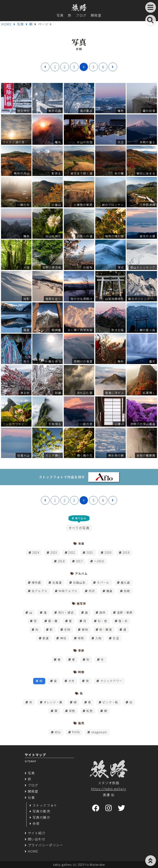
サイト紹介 (37, 833)
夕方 (71, 681)
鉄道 (46, 638)
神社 (63, 638)
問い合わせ (37, 839)
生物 (67, 629)
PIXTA (76, 732)
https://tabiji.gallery (109, 789)
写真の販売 (41, 811)
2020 (108, 552)
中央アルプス (68, 591)
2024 (36, 552)
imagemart (99, 732)
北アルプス (39, 591)
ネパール (103, 582)
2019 (126, 552)
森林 (103, 612)
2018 (61, 561)
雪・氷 (123, 621)
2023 (54, 552)
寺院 (81, 638)
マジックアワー (111, 681)
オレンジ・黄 (53, 702)
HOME (6, 24)
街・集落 (106, 629)
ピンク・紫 (110, 702)
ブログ (81, 15)
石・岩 (102, 621)
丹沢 (92, 591)
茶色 (72, 711)
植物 (85, 629)
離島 (110, 591)
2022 (72, 552)
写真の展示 (41, 817)
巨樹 (127, 591)
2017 (79, 561)
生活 (116, 638)
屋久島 (125, 582)
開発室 (96, 15)
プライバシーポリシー (46, 845)
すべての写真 (79, 528)
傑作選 (36, 582)
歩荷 (36, 823)
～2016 (99, 561)
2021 (90, 552)
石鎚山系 (79, 582)
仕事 (31, 797)
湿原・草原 (125, 612)
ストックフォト (45, 805)
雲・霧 (53, 621)
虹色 (90, 711)
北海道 (57, 582)
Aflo (58, 732)
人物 (98, 638)
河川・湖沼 (66, 612)
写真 (60, 15)
